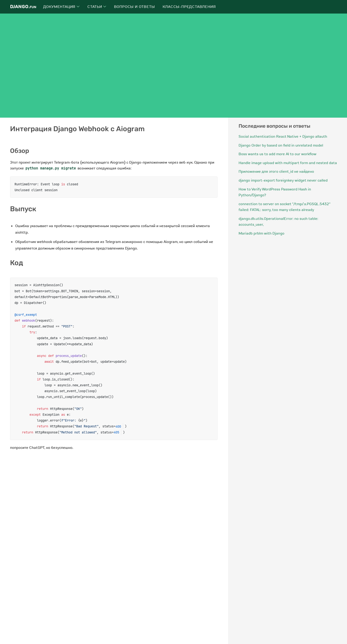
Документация (61, 7)
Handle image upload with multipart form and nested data (288, 163)
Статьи (97, 7)
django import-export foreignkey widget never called (283, 180)
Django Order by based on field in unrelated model (281, 145)
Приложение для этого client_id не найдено (276, 172)
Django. (23, 7)
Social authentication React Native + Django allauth (283, 137)
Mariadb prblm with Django (261, 233)
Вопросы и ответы (134, 7)
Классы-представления (189, 7)
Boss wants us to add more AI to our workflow (277, 154)
